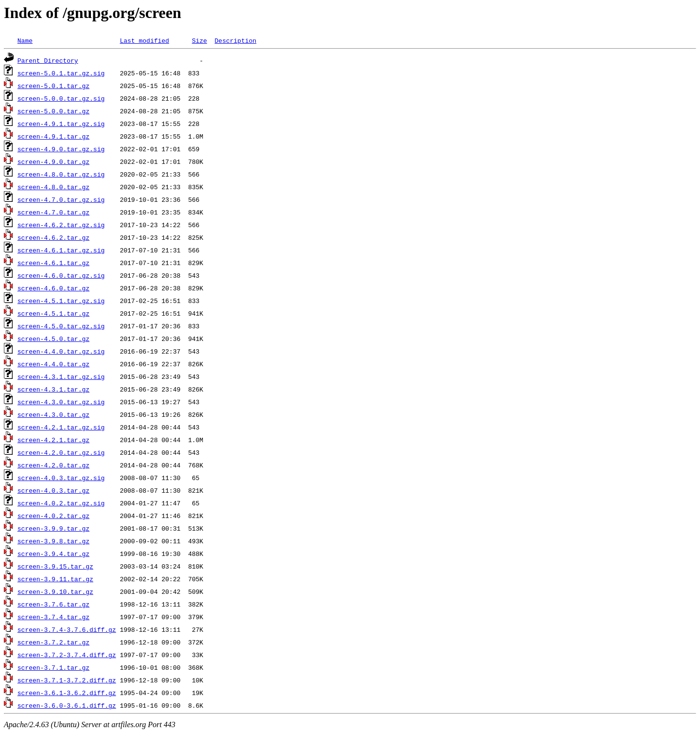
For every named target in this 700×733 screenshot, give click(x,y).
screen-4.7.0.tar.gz (53, 212)
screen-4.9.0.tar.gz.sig (61, 149)
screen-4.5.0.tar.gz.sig (61, 326)
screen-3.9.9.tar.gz (53, 528)
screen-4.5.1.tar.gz (53, 313)
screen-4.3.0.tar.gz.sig (61, 402)
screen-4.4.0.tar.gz (53, 364)
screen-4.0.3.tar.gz (53, 490)
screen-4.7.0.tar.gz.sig (61, 199)
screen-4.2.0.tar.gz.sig (61, 452)
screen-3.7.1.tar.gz (53, 667)
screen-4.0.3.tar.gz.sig (61, 478)
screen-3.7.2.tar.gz (53, 642)
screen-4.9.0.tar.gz (53, 161)
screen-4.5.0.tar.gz (53, 339)
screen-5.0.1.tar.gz (53, 86)
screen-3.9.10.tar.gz (55, 591)
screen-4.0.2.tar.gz (53, 516)
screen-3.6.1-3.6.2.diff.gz (67, 693)
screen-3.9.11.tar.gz (55, 579)
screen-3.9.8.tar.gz (53, 541)
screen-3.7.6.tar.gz (53, 604)
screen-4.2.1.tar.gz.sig (61, 427)
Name (25, 40)
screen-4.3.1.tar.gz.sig (61, 376)
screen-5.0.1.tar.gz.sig (61, 73)
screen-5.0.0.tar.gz (53, 111)
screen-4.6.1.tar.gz (53, 263)
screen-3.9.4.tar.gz (53, 554)
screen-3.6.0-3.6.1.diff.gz (67, 705)
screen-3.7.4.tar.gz (53, 617)
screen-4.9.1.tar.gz (53, 136)
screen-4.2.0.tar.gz (53, 465)
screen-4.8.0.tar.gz (53, 187)
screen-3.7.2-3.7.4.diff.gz (67, 655)
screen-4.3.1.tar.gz (53, 389)
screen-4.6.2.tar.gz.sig (61, 225)
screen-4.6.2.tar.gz (53, 237)
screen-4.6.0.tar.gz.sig (61, 275)
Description (235, 40)
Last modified (144, 40)
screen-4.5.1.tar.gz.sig (61, 301)
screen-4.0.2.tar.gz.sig (61, 503)
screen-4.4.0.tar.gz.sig (61, 351)
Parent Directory (48, 60)
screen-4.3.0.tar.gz (53, 414)
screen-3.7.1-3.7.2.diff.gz (67, 680)
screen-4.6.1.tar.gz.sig (61, 250)
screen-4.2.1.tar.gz (53, 440)
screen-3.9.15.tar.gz (55, 566)
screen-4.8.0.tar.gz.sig (61, 174)
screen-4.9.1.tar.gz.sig (61, 124)
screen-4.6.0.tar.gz (53, 288)
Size (200, 40)
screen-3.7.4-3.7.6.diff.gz (67, 629)
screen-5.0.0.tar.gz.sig (61, 98)
